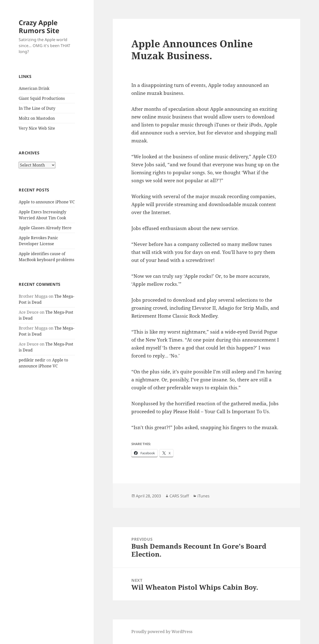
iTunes (203, 496)
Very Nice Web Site (37, 128)
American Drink (34, 88)
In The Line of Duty (37, 108)
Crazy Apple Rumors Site (39, 27)
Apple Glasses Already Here (45, 228)
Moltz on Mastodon (37, 118)
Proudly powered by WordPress (162, 632)
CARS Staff (179, 496)
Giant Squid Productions (42, 98)
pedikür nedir (32, 360)
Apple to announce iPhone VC (47, 202)
